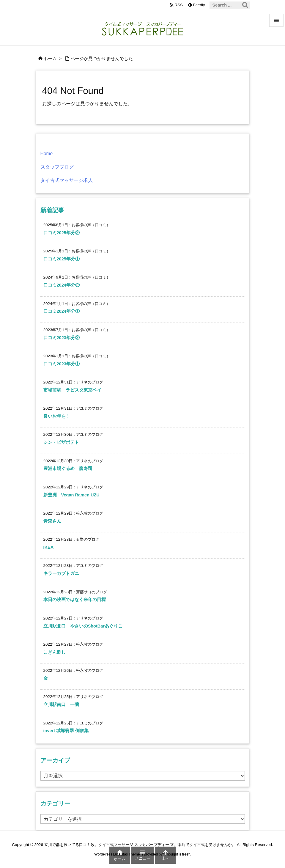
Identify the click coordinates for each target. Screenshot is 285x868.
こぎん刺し (55, 652)
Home (47, 154)
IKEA (49, 547)
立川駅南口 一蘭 (61, 705)
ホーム (50, 59)
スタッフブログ (57, 167)
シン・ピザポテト (61, 442)
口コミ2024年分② (62, 285)
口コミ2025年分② (62, 233)
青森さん (52, 521)
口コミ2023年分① (62, 364)
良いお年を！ (57, 416)
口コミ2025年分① (62, 259)
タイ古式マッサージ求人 (67, 180)
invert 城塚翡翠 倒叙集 (66, 731)
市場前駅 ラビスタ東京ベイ (72, 390)
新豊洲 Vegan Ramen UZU (71, 495)
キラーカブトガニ (61, 573)
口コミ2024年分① (62, 311)
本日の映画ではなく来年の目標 (75, 600)
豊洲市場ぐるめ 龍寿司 (68, 468)
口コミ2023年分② (62, 338)
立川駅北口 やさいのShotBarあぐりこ (83, 626)
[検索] (245, 5)
